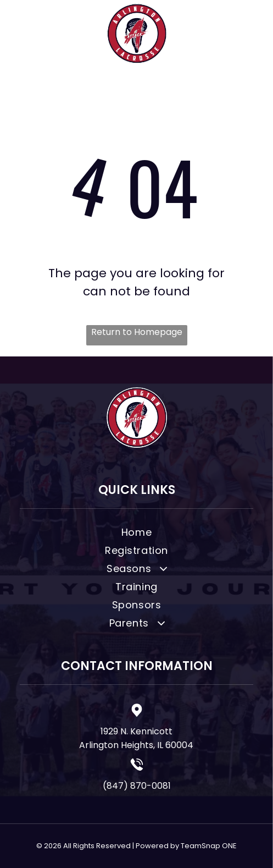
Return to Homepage (137, 332)
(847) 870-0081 (137, 786)
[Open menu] (250, 34)
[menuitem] (136, 534)
